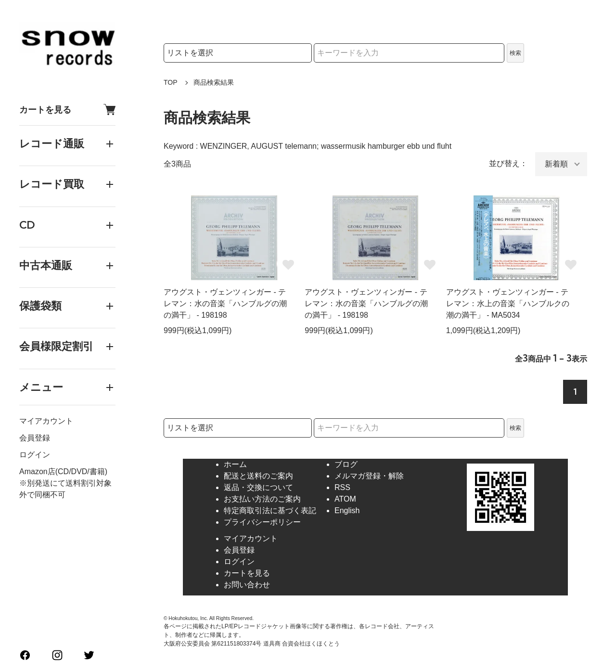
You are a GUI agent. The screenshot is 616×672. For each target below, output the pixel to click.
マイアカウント (46, 421)
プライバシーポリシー (262, 522)
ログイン (35, 455)
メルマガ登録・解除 (369, 476)
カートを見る (67, 110)
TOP (171, 82)
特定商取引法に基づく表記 (270, 510)
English (347, 510)
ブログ (346, 464)
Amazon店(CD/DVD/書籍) (63, 472)
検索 (515, 53)
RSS (342, 487)
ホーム (235, 464)
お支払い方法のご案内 (262, 499)
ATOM (345, 499)
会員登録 (35, 438)
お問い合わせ (247, 585)
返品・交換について (258, 487)
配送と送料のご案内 (258, 476)
